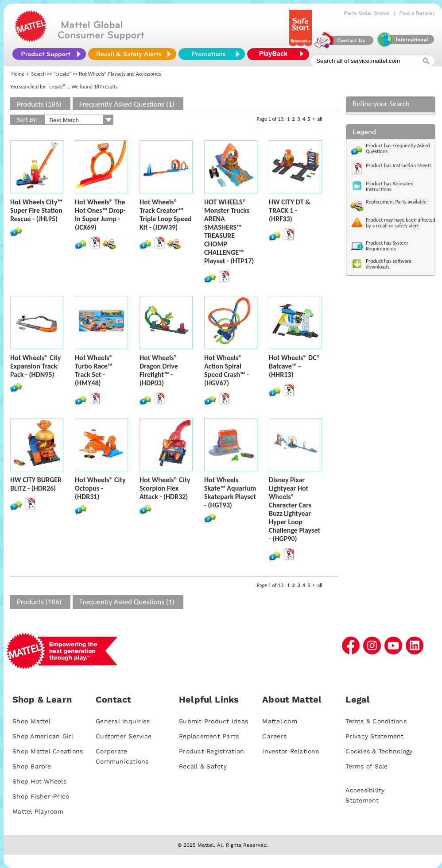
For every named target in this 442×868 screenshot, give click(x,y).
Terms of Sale (366, 766)
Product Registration (211, 751)
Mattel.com (280, 721)
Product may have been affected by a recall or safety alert (401, 223)
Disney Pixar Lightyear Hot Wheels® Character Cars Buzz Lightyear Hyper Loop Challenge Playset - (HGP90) (295, 509)
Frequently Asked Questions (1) (127, 104)
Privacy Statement (374, 736)
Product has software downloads (389, 264)
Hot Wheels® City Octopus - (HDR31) (100, 488)
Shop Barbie (32, 766)
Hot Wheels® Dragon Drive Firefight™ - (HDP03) (159, 370)
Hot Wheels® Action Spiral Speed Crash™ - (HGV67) (227, 370)
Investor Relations (291, 751)
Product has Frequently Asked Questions (398, 148)
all (320, 119)
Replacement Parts (209, 736)
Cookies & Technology (379, 751)
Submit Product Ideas (213, 721)
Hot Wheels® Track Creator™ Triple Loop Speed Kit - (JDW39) (166, 215)
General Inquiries (123, 721)
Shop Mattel (31, 721)
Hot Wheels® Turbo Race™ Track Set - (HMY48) (94, 370)
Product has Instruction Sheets (399, 165)
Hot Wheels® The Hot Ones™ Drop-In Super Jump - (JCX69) (100, 215)
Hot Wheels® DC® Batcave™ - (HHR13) (295, 366)
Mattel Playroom (38, 811)
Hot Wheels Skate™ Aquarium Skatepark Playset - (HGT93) (230, 492)
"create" (62, 74)
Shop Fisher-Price (41, 796)
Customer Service (124, 736)
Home (18, 74)
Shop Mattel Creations (48, 751)
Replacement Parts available (396, 202)
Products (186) (39, 104)
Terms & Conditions (376, 721)
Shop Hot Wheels (39, 781)
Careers (274, 736)
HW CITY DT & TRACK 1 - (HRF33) (289, 210)
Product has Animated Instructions (390, 186)
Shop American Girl (43, 736)
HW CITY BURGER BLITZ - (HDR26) (36, 484)
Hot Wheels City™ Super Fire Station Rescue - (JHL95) (36, 210)
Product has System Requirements (387, 246)
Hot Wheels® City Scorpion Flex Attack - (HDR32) (165, 488)
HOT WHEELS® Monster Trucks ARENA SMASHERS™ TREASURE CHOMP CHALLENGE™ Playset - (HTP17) (229, 231)
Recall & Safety (203, 766)
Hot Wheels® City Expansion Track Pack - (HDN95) (36, 366)
